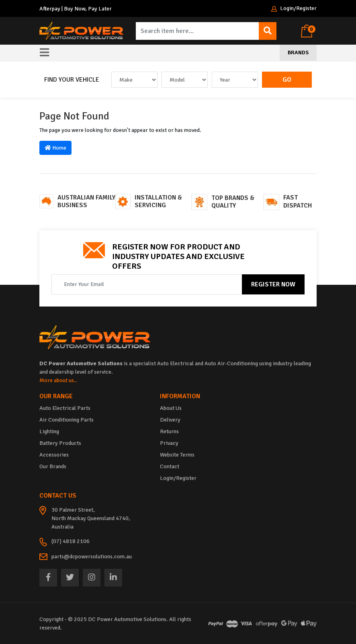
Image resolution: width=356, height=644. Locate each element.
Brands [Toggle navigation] (298, 52)
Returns (169, 431)
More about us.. (58, 380)
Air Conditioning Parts (66, 420)
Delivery (170, 420)
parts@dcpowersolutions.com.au (92, 557)
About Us (171, 408)
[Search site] (268, 31)
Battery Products (60, 443)
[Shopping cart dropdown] (309, 31)
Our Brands (53, 466)
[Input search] (197, 31)
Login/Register (294, 9)
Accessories (54, 455)
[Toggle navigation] (44, 53)
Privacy (169, 443)
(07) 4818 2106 (71, 541)
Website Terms (177, 455)
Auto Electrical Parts (65, 408)
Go (287, 80)
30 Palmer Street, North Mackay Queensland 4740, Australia (91, 518)
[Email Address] (147, 284)
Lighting (49, 431)
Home (55, 148)
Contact (170, 466)
